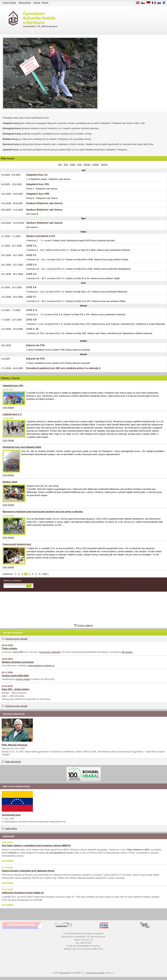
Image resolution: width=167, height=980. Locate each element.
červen (104, 164)
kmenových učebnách (50, 652)
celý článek (8, 861)
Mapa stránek (25, 3)
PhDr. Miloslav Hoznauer (15, 745)
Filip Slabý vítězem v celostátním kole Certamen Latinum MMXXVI (36, 845)
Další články (11, 829)
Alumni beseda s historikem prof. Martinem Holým (28, 871)
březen (87, 164)
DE (150, 3)
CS (144, 3)
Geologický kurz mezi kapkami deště (22, 447)
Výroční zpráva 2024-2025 (15, 676)
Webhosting (65, 973)
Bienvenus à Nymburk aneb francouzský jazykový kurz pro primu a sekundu (43, 512)
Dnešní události (85, 625)
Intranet (37, 3)
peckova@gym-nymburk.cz (41, 666)
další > (46, 574)
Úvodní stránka (9, 3)
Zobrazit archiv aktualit (16, 639)
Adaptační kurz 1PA (13, 386)
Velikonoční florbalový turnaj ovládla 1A (23, 893)
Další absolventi (13, 762)
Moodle (45, 3)
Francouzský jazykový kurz (17, 544)
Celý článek (8, 407)
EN (139, 3)
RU (160, 3)
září (60, 164)
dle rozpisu (127, 652)
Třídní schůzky (10, 648)
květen (96, 164)
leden (73, 164)
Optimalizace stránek (95, 973)
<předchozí (8, 574)
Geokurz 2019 (10, 482)
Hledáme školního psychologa (18, 662)
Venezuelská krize (11, 815)
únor (80, 164)
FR (155, 3)
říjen (66, 164)
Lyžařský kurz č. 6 (12, 414)
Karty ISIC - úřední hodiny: (16, 689)
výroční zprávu (23, 679)
